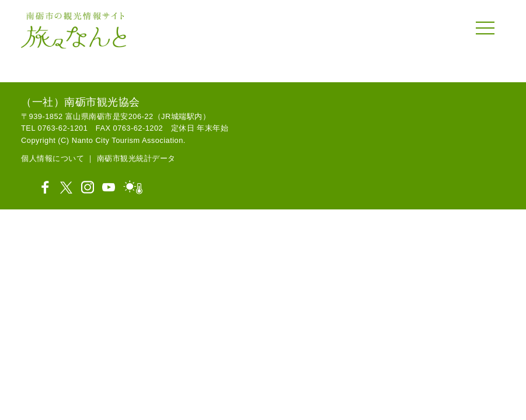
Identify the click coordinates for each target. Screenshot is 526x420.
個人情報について (53, 158)
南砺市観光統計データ (136, 158)
